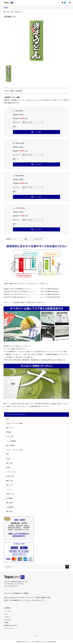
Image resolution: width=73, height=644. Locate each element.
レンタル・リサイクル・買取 (14, 450)
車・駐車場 (9, 498)
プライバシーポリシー (9, 628)
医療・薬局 (9, 511)
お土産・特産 (10, 476)
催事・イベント (11, 428)
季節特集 (9, 432)
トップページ (7, 611)
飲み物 (8, 467)
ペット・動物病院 (11, 441)
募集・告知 (9, 463)
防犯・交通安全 (11, 445)
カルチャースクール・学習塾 (14, 423)
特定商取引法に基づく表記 (11, 625)
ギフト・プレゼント (12, 472)
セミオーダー (39, 239)
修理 (7, 454)
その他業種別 (10, 507)
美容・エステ (10, 485)
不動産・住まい (11, 494)
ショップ (9, 489)
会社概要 (6, 623)
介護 (7, 419)
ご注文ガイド (7, 617)
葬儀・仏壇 (9, 481)
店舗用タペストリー (12, 239)
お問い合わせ (7, 620)
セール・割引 (10, 437)
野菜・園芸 (9, 503)
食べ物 (8, 459)
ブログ (6, 614)
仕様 (26, 239)
